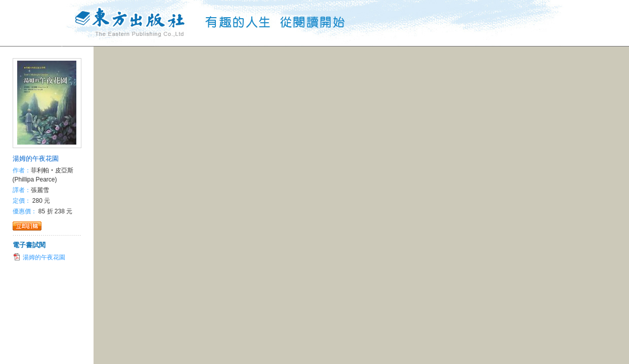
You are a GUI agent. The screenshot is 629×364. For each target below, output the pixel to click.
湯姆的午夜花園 (36, 158)
